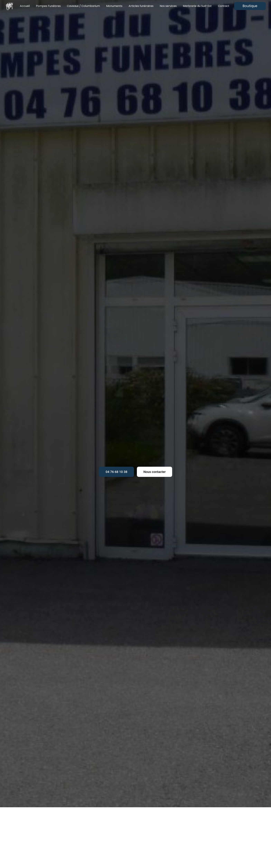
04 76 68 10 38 (116, 472)
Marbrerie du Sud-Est (197, 6)
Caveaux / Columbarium (83, 6)
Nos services (168, 6)
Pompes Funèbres (48, 6)
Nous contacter (155, 472)
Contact (224, 6)
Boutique (250, 6)
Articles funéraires (141, 6)
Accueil (25, 6)
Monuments (114, 6)
